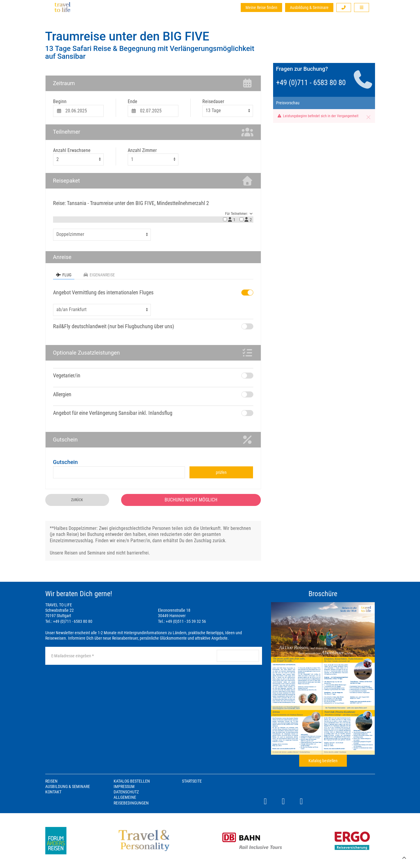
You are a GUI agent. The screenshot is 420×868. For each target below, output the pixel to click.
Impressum (124, 786)
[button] (344, 7)
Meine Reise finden (261, 7)
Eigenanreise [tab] (99, 275)
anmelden (238, 656)
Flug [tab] (64, 275)
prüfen (221, 472)
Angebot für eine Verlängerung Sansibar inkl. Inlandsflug (113, 413)
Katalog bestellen (323, 761)
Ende (133, 101)
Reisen (51, 781)
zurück (77, 500)
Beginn (60, 101)
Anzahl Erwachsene (72, 150)
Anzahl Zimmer (142, 150)
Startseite (192, 781)
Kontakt (53, 792)
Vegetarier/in (67, 375)
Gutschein (66, 462)
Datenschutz (126, 792)
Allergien (62, 394)
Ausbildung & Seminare (309, 7)
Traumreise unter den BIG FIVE (127, 36)
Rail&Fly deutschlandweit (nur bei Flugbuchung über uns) (114, 326)
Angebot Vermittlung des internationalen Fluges (103, 292)
